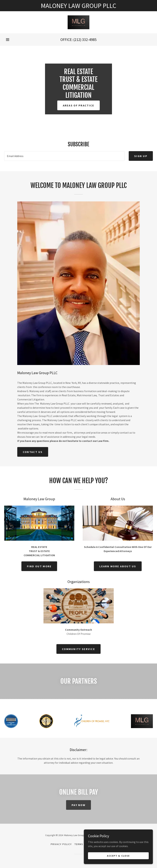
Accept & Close (118, 856)
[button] (8, 40)
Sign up (141, 156)
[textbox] (64, 156)
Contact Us (33, 452)
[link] (78, 22)
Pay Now (78, 805)
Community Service (78, 649)
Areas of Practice (79, 105)
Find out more (39, 566)
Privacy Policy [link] (61, 844)
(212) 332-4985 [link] (85, 40)
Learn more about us (118, 566)
